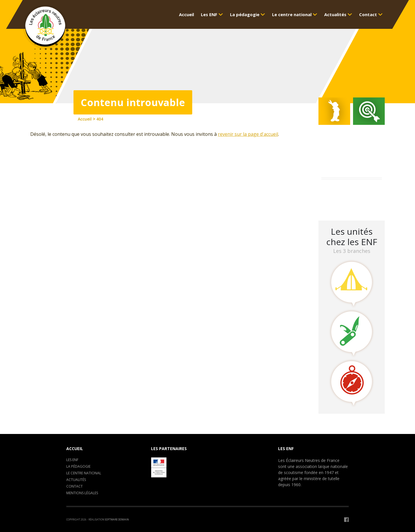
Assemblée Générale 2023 (350, 190)
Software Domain (117, 519)
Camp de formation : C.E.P (352, 197)
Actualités (76, 480)
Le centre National (84, 473)
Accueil (75, 449)
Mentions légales (82, 493)
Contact (74, 486)
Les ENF (72, 460)
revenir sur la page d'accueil (248, 134)
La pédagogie (78, 466)
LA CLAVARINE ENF (343, 205)
